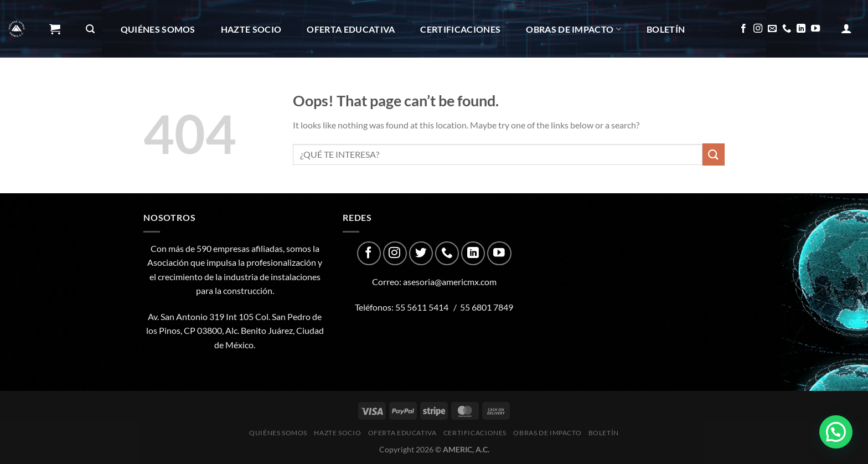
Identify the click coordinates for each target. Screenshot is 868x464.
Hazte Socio (251, 29)
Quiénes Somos (158, 29)
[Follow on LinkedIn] (801, 29)
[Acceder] (846, 28)
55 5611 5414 (422, 307)
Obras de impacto (573, 29)
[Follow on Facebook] (743, 29)
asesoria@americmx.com (450, 282)
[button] (836, 432)
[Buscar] (90, 29)
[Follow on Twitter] (421, 253)
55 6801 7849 (487, 307)
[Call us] (787, 29)
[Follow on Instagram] (758, 29)
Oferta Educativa (351, 29)
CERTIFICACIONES (460, 29)
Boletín (666, 29)
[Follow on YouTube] (815, 29)
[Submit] (714, 154)
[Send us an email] (772, 29)
